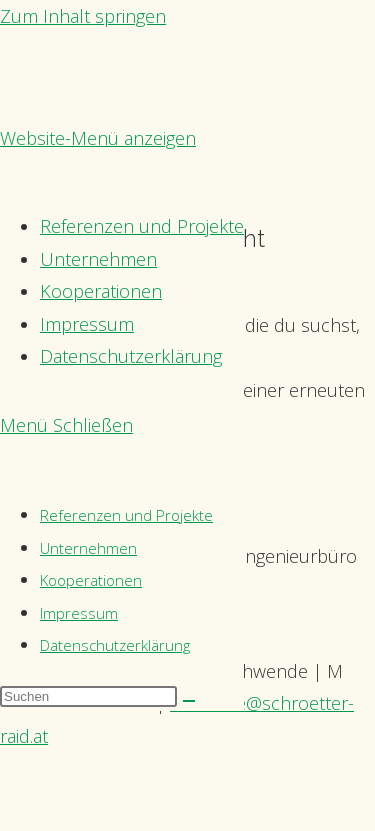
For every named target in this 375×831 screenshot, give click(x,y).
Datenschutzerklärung (115, 645)
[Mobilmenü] (66, 425)
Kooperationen (91, 580)
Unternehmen (88, 548)
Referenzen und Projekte (126, 515)
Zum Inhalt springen (83, 16)
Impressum (79, 613)
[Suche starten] (189, 701)
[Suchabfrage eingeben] (88, 696)
